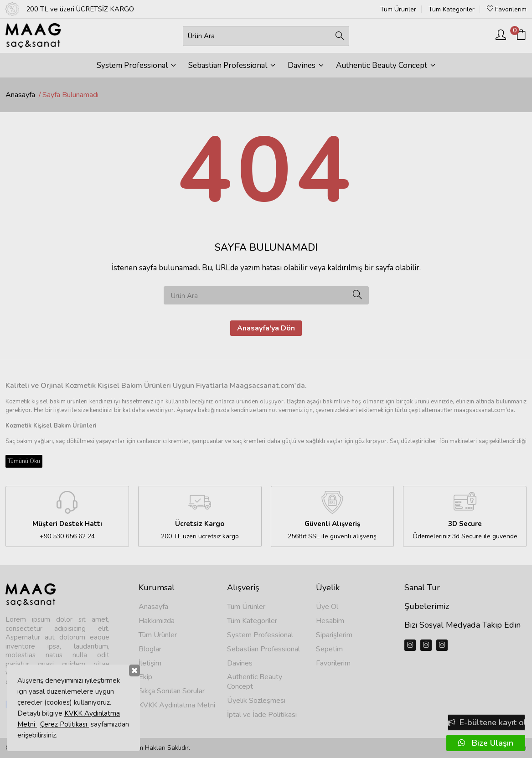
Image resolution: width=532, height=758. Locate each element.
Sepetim (329, 649)
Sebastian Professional (232, 65)
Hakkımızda (157, 621)
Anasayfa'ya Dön (266, 328)
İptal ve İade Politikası (262, 715)
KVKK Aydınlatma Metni (177, 705)
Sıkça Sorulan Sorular (172, 691)
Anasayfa (20, 95)
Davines (306, 65)
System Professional (136, 65)
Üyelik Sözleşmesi (256, 701)
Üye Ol (327, 607)
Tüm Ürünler (398, 10)
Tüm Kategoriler (452, 10)
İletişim (150, 663)
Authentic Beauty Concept (386, 65)
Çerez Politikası (65, 724)
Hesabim (330, 621)
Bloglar (150, 649)
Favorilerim (507, 9)
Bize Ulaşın (486, 743)
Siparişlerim (334, 635)
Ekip (145, 677)
